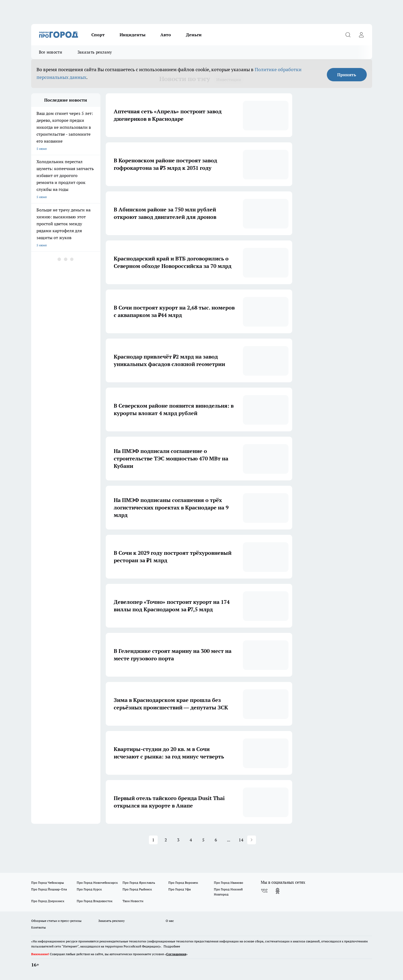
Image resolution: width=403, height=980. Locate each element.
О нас (170, 921)
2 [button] (166, 840)
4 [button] (191, 840)
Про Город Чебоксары (48, 883)
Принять (347, 75)
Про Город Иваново (229, 883)
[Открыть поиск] (348, 35)
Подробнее (172, 946)
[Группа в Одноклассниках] (278, 891)
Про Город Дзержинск (48, 901)
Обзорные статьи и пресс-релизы (56, 921)
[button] (252, 840)
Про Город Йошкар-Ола (49, 889)
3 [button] (178, 840)
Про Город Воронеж (183, 883)
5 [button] (203, 840)
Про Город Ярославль (139, 883)
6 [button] (216, 840)
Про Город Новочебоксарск (97, 883)
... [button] (229, 840)
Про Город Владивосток (95, 901)
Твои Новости (133, 901)
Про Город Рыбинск (137, 889)
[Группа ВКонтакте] (264, 891)
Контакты (38, 927)
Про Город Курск (89, 889)
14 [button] (241, 840)
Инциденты (133, 35)
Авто (166, 35)
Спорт (98, 35)
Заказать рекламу (95, 52)
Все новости (50, 52)
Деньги (194, 35)
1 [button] (153, 840)
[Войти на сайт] (361, 35)
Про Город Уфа (180, 889)
